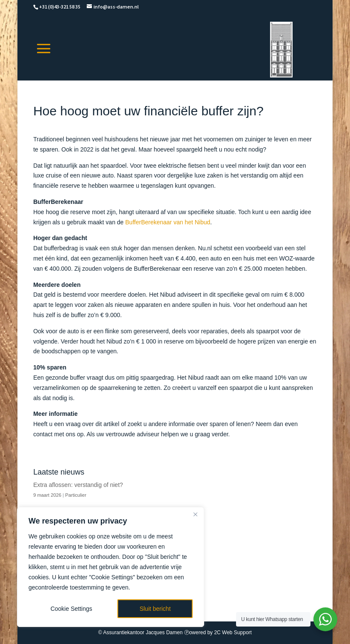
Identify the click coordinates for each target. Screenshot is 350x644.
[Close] (195, 514)
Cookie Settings (71, 609)
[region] (111, 567)
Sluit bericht (155, 609)
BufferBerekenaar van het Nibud (168, 222)
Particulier (76, 495)
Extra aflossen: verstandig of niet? (78, 485)
